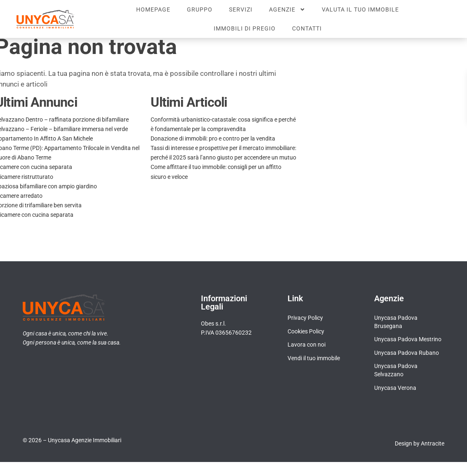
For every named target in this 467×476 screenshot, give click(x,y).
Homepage (153, 9)
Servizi (241, 9)
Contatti (307, 28)
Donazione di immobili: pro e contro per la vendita (213, 152)
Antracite (433, 457)
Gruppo (200, 9)
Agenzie (287, 9)
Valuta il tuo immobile (360, 9)
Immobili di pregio (245, 28)
